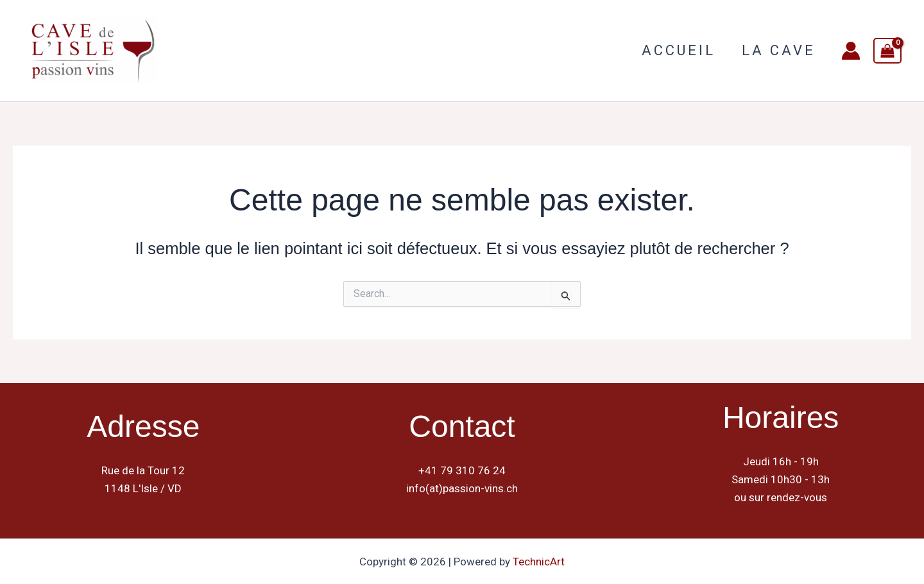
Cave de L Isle (221, 50)
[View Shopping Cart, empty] (887, 51)
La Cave (777, 50)
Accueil (675, 50)
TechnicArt (539, 562)
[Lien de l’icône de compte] (851, 51)
